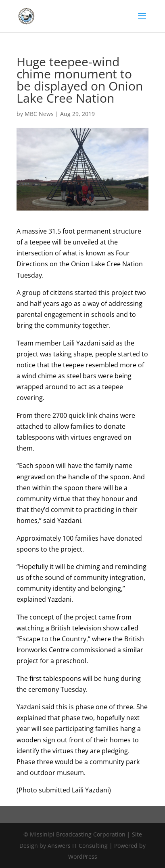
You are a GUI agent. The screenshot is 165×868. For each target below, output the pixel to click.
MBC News (39, 114)
